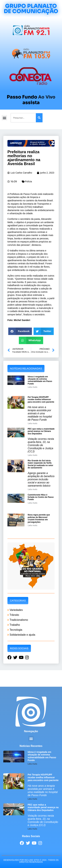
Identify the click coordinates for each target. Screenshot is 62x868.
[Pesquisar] (39, 118)
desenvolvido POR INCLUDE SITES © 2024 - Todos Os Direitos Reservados (31, 861)
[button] (4, 118)
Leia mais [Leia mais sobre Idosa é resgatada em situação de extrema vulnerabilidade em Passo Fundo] (32, 387)
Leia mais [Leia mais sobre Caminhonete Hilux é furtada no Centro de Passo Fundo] (32, 503)
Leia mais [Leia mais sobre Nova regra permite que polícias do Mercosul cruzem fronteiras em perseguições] (32, 525)
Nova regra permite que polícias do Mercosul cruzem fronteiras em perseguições (39, 518)
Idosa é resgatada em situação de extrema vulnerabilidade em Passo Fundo (40, 380)
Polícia (28, 181)
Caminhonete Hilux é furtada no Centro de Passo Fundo (41, 497)
